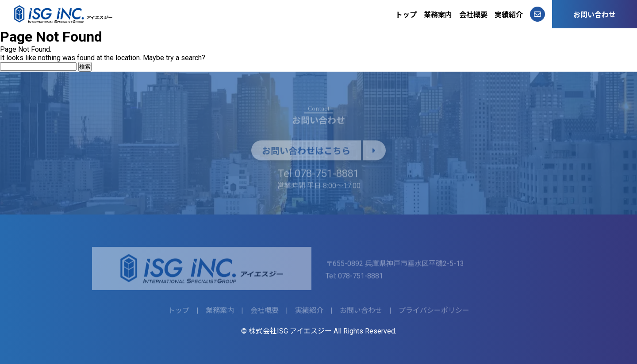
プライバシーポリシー (434, 312)
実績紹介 (509, 15)
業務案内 (438, 15)
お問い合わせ (595, 15)
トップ (406, 15)
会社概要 (473, 15)
